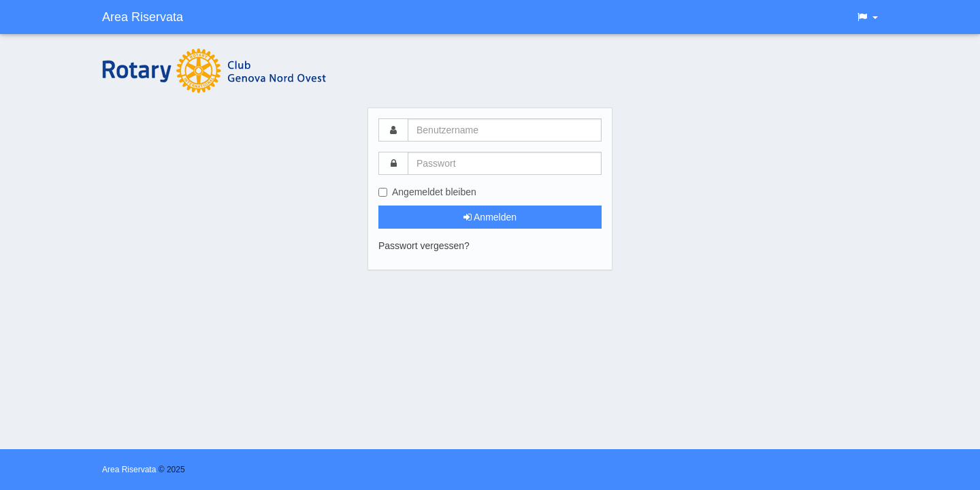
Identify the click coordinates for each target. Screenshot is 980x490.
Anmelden (490, 217)
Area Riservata (143, 17)
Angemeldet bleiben (427, 192)
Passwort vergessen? (424, 246)
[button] (867, 17)
